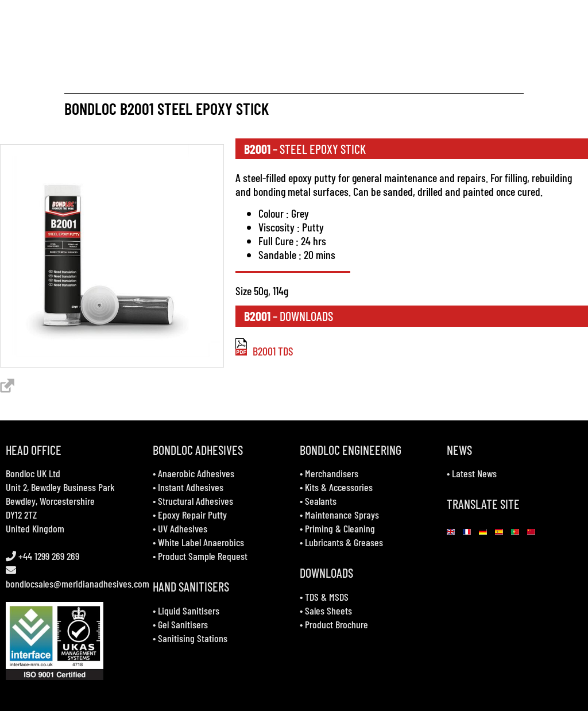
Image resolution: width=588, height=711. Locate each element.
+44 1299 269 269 (48, 556)
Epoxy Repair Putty (192, 515)
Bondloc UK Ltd (33, 473)
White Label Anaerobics (201, 542)
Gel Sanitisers (183, 624)
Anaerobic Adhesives (196, 473)
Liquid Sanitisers (189, 610)
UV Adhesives (183, 528)
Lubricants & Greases (344, 542)
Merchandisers (332, 473)
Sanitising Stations (193, 638)
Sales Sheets (328, 610)
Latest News (474, 473)
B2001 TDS (264, 351)
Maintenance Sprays (342, 515)
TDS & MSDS (327, 597)
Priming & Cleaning (340, 528)
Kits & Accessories (339, 487)
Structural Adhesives (196, 501)
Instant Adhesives (191, 487)
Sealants (321, 501)
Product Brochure (336, 624)
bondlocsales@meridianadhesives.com (78, 584)
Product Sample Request (203, 556)
